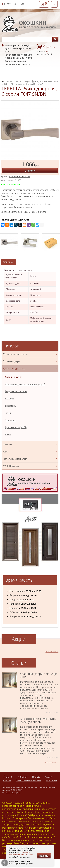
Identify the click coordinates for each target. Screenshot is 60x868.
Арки (30, 452)
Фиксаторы (11, 406)
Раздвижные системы (16, 391)
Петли (8, 413)
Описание (8, 262)
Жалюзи (30, 444)
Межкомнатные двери (30, 354)
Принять (44, 856)
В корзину (30, 171)
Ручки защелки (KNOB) (16, 427)
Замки (8, 435)
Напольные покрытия (30, 459)
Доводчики (10, 420)
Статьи (7, 780)
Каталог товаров (14, 81)
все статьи (50, 762)
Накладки (9, 399)
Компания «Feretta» (20, 176)
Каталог (22, 777)
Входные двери (30, 361)
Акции (48, 777)
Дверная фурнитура (33, 81)
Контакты (51, 780)
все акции (51, 651)
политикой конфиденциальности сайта (21, 853)
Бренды (36, 777)
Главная (8, 777)
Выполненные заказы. (29, 780)
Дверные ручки (51, 81)
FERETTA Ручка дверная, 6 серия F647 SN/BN (24, 84)
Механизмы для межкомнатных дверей (25, 384)
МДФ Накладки (30, 466)
